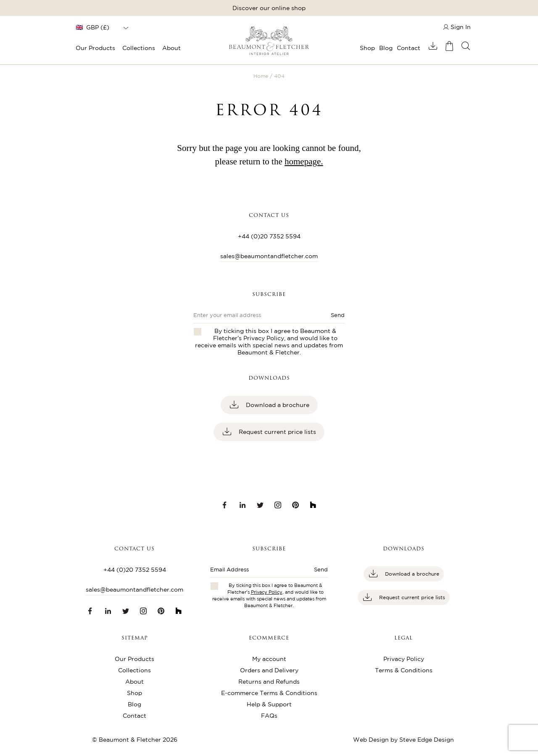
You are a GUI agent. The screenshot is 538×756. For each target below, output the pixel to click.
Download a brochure (277, 405)
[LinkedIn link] (243, 505)
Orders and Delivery (269, 670)
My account (269, 659)
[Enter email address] (258, 572)
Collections (139, 48)
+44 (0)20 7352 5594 (269, 236)
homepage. (304, 161)
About (171, 48)
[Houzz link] (313, 505)
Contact (409, 48)
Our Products (95, 48)
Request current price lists (277, 432)
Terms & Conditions (404, 670)
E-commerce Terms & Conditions (269, 693)
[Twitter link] (260, 505)
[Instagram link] (278, 505)
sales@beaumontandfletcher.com (269, 256)
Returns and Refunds (269, 682)
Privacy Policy (264, 338)
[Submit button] (317, 572)
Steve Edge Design (427, 740)
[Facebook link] (225, 505)
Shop (367, 48)
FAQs (269, 716)
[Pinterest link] (295, 505)
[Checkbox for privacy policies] (214, 586)
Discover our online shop (269, 8)
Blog (386, 48)
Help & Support (269, 704)
